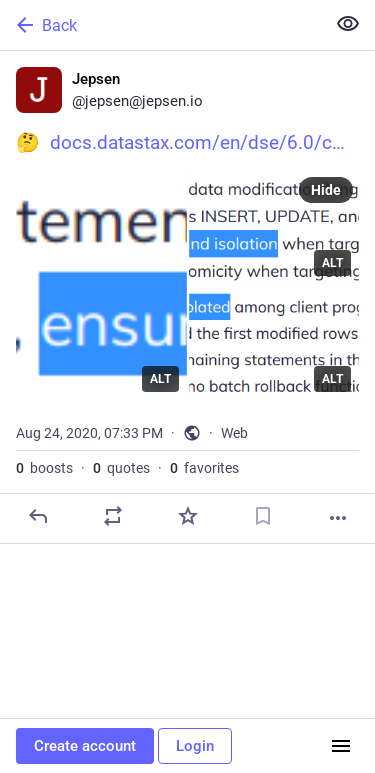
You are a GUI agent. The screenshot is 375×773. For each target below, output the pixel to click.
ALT (160, 379)
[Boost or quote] (113, 516)
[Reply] (38, 516)
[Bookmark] (263, 516)
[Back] (160, 25)
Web (234, 433)
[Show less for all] (348, 24)
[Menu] (341, 746)
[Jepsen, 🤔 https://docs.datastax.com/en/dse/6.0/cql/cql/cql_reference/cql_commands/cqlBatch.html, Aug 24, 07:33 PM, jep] (187, 297)
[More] (338, 518)
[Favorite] (188, 516)
